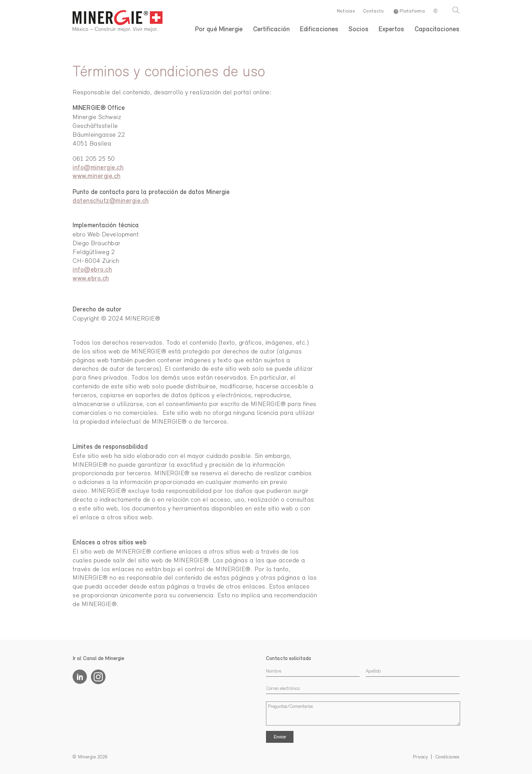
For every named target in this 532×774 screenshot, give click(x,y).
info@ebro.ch (92, 270)
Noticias (346, 11)
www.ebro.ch (91, 279)
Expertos (392, 30)
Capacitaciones (437, 30)
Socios (358, 30)
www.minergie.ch (97, 177)
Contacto (373, 11)
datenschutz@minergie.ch (111, 201)
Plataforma (409, 11)
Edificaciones (319, 30)
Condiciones (448, 757)
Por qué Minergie (219, 30)
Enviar (280, 737)
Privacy (421, 757)
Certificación (271, 30)
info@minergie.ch (98, 168)
